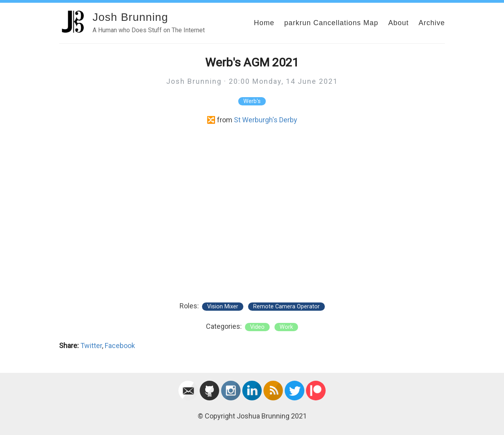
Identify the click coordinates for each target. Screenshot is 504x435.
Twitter (91, 346)
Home (264, 23)
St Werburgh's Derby (266, 120)
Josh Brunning (130, 17)
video (257, 327)
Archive (432, 23)
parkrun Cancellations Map (331, 23)
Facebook (120, 346)
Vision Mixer (223, 307)
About (398, 23)
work (286, 327)
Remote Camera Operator (286, 307)
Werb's (252, 101)
